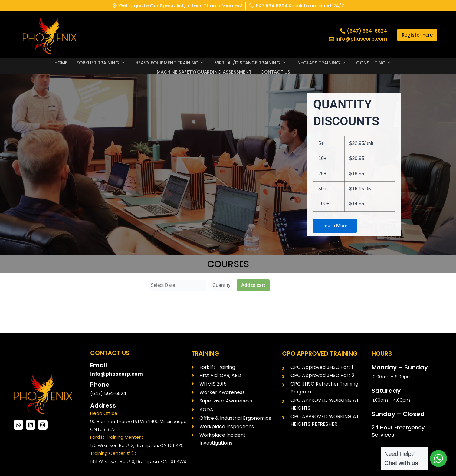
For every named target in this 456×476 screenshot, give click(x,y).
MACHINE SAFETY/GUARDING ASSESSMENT (204, 70)
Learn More (335, 226)
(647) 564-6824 (108, 393)
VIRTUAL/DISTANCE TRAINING (250, 62)
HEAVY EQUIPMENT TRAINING (170, 62)
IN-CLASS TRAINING (321, 62)
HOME (61, 62)
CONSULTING (374, 62)
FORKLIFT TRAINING (100, 62)
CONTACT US (275, 70)
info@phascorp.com (117, 374)
